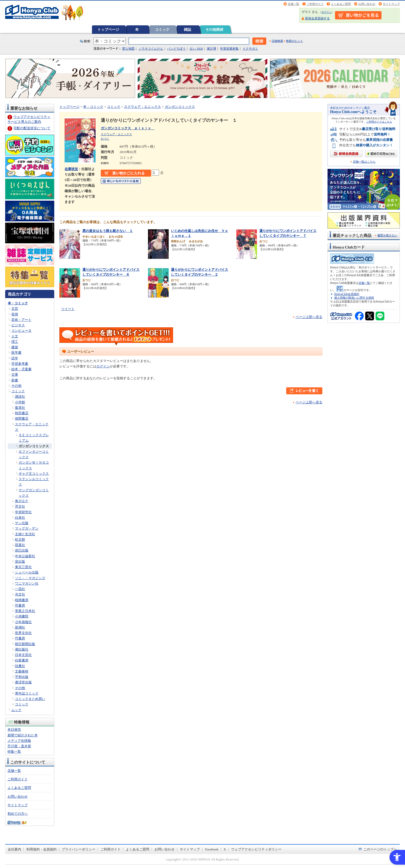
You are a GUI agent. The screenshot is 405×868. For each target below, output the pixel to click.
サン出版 (22, 523)
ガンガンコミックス (34, 446)
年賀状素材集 (229, 49)
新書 (15, 380)
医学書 (16, 353)
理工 (15, 342)
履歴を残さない (387, 235)
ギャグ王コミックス (34, 474)
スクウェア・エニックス (142, 107)
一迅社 (20, 589)
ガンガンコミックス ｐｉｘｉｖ (128, 128)
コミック (162, 29)
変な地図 (128, 49)
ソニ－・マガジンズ (30, 578)
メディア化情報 (19, 741)
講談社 (20, 397)
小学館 (20, 402)
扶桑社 (20, 666)
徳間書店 (22, 418)
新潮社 (20, 627)
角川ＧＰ (22, 501)
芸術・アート (21, 320)
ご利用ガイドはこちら (379, 122)
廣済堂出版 (23, 682)
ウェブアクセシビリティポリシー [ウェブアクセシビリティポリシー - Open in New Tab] (256, 849)
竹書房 (20, 638)
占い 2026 (196, 49)
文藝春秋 (22, 671)
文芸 (15, 309)
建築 (15, 347)
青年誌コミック (27, 693)
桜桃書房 (22, 600)
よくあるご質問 (341, 4)
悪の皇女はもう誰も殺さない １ (108, 231)
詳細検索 (277, 41)
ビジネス (18, 325)
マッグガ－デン (27, 528)
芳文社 (20, 506)
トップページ (108, 29)
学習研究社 (23, 512)
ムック (16, 710)
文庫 (15, 375)
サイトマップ (391, 4)
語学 (15, 358)
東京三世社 (23, 567)
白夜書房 (22, 660)
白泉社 (20, 518)
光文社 (20, 594)
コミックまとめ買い (30, 699)
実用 (15, 314)
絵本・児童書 (21, 369)
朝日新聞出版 (25, 644)
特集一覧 (14, 752)
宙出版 (20, 561)
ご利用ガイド (315, 4)
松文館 (20, 539)
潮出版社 (22, 649)
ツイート (68, 309)
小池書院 (22, 616)
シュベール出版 (27, 572)
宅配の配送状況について (32, 128)
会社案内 (14, 849)
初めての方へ (18, 814)
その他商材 (214, 29)
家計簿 (212, 49)
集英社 (20, 408)
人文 (15, 336)
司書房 (20, 605)
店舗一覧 (293, 4)
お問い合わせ (367, 4)
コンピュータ (21, 331)
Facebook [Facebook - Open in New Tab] (212, 849)
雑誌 (188, 29)
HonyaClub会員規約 (347, 294)
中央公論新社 (25, 556)
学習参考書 (20, 364)
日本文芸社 (23, 655)
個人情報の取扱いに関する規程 (354, 298)
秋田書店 (22, 413)
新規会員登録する (317, 18)
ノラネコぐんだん (151, 49)
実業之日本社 (25, 611)
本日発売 (14, 730)
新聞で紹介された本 (23, 735)
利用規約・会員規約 (41, 849)
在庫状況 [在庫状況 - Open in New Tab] (71, 169)
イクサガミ (250, 49)
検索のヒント (294, 41)
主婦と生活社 (25, 534)
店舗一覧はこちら (364, 162)
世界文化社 (23, 633)
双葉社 (20, 545)
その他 (16, 386)
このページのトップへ (380, 849)
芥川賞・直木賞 (19, 746)
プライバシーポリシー (79, 849)
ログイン (326, 12)
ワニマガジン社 (27, 583)
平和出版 (22, 677)
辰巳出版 (22, 550)
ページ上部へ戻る (309, 317)
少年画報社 (23, 622)
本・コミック (18, 303)
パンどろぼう (176, 49)
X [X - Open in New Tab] (225, 849)
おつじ (105, 139)
